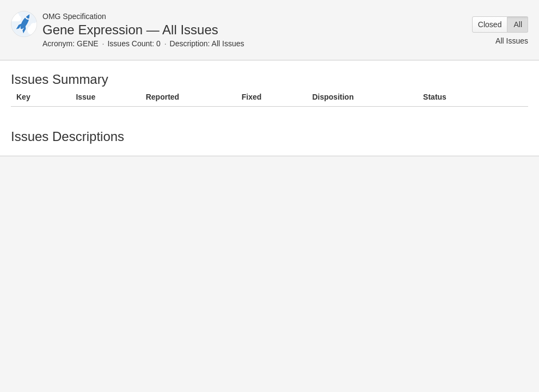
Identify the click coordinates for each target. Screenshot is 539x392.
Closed (490, 24)
